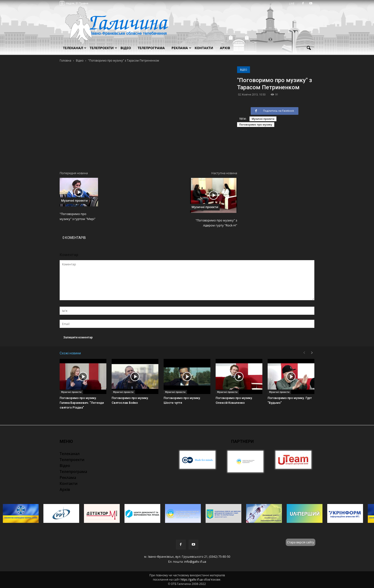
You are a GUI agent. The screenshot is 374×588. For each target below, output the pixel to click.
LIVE (293, 3)
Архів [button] (225, 48)
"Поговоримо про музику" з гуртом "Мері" (78, 216)
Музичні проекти (263, 119)
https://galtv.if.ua (192, 580)
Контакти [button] (204, 48)
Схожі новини (70, 353)
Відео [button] (126, 48)
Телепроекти (103, 48)
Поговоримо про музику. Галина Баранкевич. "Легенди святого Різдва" (82, 403)
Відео (244, 70)
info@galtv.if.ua (195, 562)
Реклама (181, 48)
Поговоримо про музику (256, 124)
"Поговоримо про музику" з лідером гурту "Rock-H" (216, 223)
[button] (309, 48)
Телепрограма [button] (151, 48)
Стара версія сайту (301, 542)
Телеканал (75, 48)
